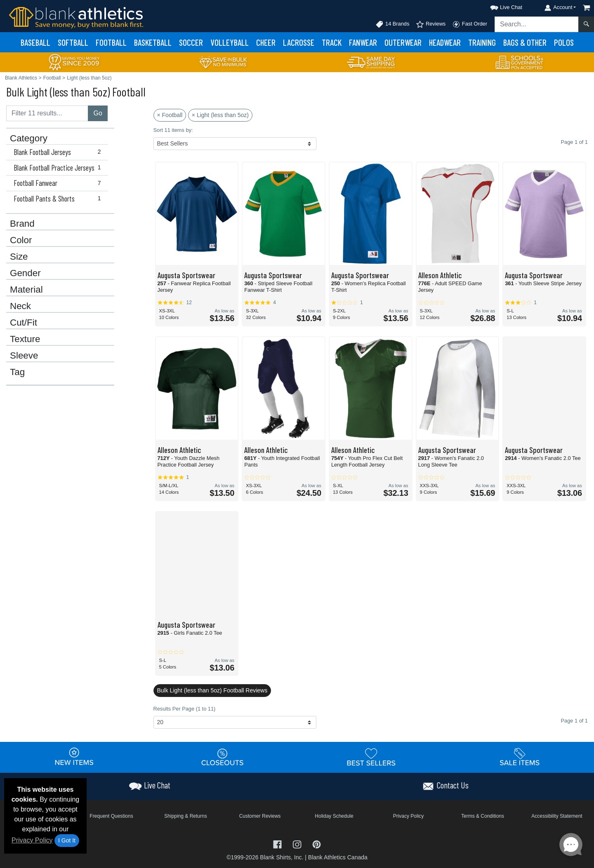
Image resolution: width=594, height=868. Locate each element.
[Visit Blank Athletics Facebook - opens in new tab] (278, 844)
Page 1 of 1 (574, 721)
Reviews (431, 24)
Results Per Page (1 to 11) (185, 709)
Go (98, 113)
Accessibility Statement (557, 816)
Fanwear (363, 42)
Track (332, 42)
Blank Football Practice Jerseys (59, 168)
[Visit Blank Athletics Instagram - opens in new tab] (298, 844)
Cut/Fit (24, 323)
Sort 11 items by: (173, 130)
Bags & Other (525, 42)
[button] (499, 6)
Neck (20, 306)
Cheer (266, 42)
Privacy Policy (32, 840)
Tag (17, 372)
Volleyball (230, 42)
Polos (564, 42)
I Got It (67, 840)
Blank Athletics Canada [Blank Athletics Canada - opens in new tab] (338, 857)
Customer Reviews (260, 816)
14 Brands (392, 24)
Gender (25, 273)
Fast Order (470, 24)
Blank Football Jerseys (59, 152)
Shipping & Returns (185, 816)
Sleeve (24, 356)
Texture (25, 339)
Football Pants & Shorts (59, 199)
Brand (22, 224)
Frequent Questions (111, 816)
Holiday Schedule (334, 816)
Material (26, 290)
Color (21, 240)
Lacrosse (299, 42)
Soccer (191, 42)
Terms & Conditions (483, 816)
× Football (170, 115)
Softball (73, 42)
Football (111, 42)
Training (482, 42)
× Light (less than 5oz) (220, 115)
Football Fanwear (59, 183)
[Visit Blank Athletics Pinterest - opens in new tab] (317, 844)
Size (19, 257)
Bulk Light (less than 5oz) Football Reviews (212, 690)
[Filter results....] (47, 113)
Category (29, 138)
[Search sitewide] (537, 24)
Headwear (445, 42)
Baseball (35, 42)
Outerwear (403, 42)
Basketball (153, 42)
